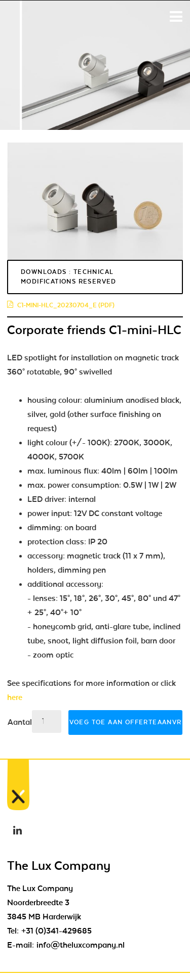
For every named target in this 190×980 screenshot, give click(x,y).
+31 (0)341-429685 (56, 931)
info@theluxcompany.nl (81, 945)
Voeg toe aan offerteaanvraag (126, 722)
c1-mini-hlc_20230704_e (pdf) (61, 305)
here (15, 697)
